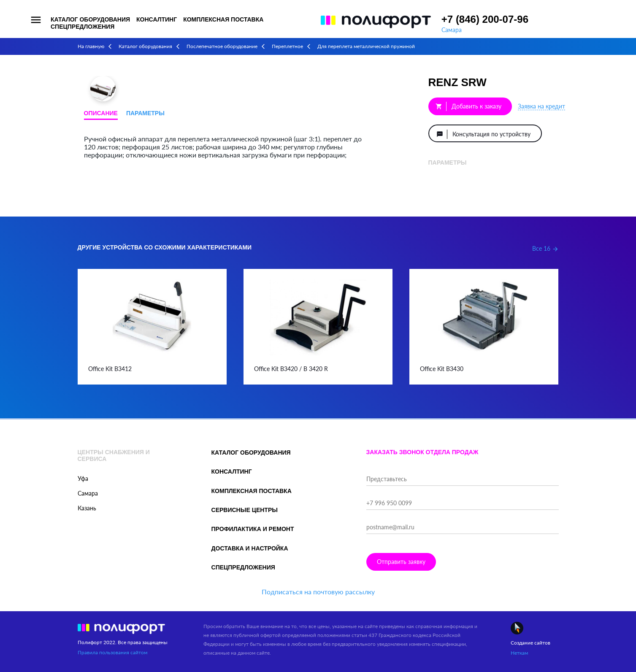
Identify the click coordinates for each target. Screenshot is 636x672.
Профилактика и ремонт (253, 529)
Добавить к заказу (468, 106)
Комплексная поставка (223, 19)
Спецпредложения (83, 27)
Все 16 (545, 248)
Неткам (519, 653)
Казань (87, 508)
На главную (91, 46)
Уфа (83, 478)
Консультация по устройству (483, 134)
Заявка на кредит (541, 106)
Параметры (145, 113)
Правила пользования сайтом (112, 652)
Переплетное (287, 46)
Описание (101, 113)
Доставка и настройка (250, 548)
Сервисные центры (245, 510)
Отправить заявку (401, 562)
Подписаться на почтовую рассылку (318, 592)
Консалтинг (157, 19)
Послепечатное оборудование (222, 46)
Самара (452, 30)
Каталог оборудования (90, 19)
